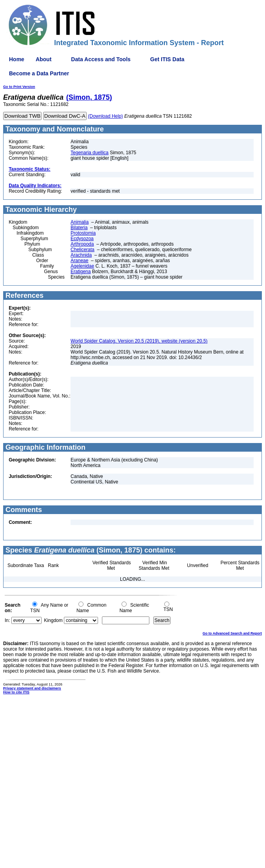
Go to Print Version (19, 87)
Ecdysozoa (82, 239)
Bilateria (79, 228)
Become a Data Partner (39, 73)
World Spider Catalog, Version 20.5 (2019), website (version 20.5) (139, 341)
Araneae (79, 261)
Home (17, 59)
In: (7, 620)
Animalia (80, 222)
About (44, 59)
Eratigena (81, 272)
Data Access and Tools (101, 59)
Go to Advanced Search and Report (232, 633)
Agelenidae (82, 266)
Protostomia (83, 233)
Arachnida (81, 255)
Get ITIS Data (167, 59)
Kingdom (53, 620)
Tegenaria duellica (90, 153)
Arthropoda (82, 244)
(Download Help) (105, 116)
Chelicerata (83, 250)
